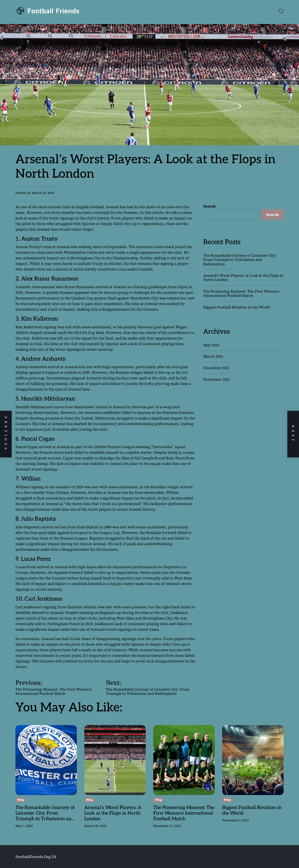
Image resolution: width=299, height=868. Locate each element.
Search (209, 206)
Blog (21, 800)
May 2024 (211, 345)
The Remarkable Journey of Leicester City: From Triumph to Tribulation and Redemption (240, 260)
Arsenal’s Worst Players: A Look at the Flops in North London (243, 277)
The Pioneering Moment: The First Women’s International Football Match (241, 293)
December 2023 (216, 368)
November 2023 (217, 379)
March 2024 (213, 356)
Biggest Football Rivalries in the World (237, 307)
